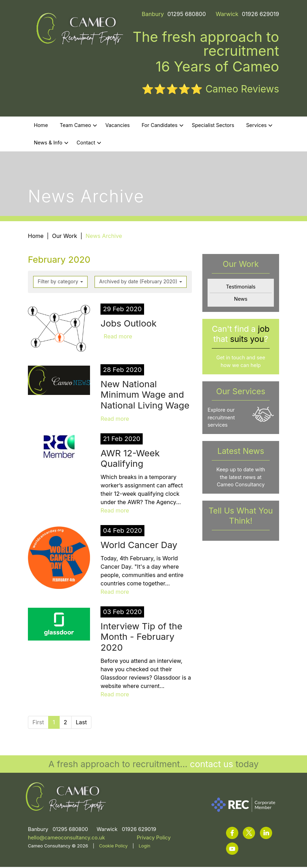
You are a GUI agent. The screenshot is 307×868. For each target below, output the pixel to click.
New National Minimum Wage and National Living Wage (145, 396)
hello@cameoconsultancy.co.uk (66, 839)
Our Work (65, 237)
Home (41, 126)
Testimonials (241, 288)
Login (145, 847)
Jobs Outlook (128, 324)
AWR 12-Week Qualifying (130, 459)
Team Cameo (78, 126)
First (38, 723)
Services (259, 126)
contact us (211, 765)
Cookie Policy (113, 847)
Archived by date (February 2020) (141, 282)
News (241, 300)
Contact (89, 144)
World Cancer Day (139, 546)
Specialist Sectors (213, 126)
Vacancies (118, 126)
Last (81, 723)
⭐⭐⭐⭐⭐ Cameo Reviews (210, 90)
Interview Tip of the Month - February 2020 (141, 638)
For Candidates (163, 126)
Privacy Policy (154, 839)
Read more (118, 338)
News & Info (51, 144)
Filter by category (60, 282)
